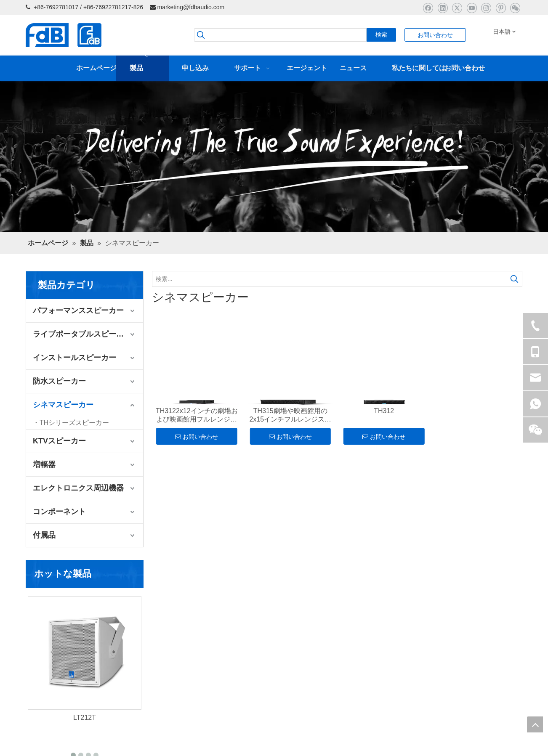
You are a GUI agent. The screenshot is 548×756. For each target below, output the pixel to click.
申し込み (37, 671)
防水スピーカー (59, 381)
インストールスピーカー (74, 358)
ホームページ (43, 647)
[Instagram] (486, 8)
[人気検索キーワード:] (381, 35)
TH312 (384, 411)
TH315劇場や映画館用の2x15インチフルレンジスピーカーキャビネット (290, 415)
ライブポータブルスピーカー (82, 334)
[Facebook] (428, 8)
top (535, 724)
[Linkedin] (443, 8)
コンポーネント (59, 512)
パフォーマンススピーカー (78, 310)
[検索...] (330, 279)
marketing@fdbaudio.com (191, 7)
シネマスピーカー (63, 405)
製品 (32, 659)
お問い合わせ (435, 35)
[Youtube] (472, 8)
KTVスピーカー (59, 441)
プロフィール (43, 695)
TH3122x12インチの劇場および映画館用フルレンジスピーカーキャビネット (197, 415)
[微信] (515, 8)
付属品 (44, 535)
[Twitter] (457, 8)
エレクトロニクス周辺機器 (78, 488)
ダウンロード (43, 706)
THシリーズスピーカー (74, 423)
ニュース (37, 683)
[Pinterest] (501, 8)
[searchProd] (280, 35)
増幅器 (44, 464)
